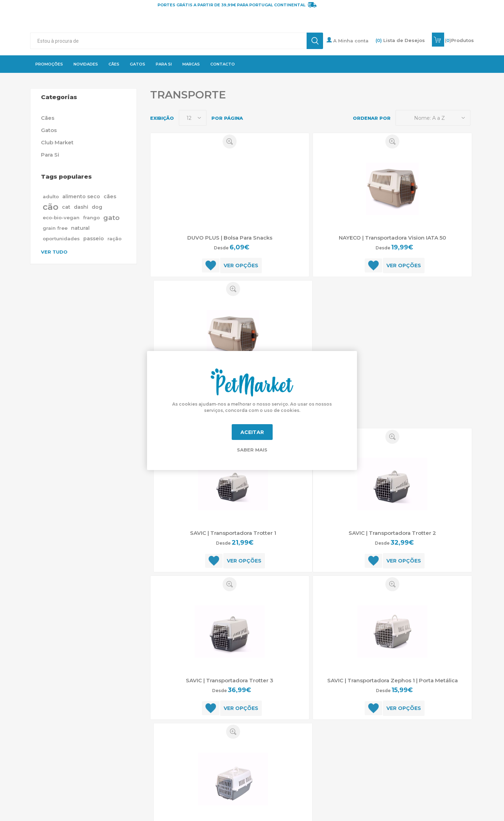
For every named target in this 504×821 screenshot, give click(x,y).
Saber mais (252, 450)
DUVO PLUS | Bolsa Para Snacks (230, 238)
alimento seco (81, 196)
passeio (94, 239)
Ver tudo (54, 252)
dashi (81, 207)
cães (110, 196)
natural (80, 228)
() (459, 40)
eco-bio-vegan (61, 218)
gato (111, 218)
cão (51, 207)
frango (91, 218)
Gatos (49, 130)
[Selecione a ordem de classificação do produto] (433, 118)
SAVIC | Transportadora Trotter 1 (233, 533)
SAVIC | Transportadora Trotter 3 (230, 680)
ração (114, 239)
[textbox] (168, 41)
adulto (51, 196)
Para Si (50, 155)
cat (66, 207)
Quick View (230, 142)
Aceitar (252, 432)
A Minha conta (348, 40)
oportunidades (61, 239)
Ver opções (241, 265)
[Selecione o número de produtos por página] (193, 118)
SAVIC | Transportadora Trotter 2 (392, 533)
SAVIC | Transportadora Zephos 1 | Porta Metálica (393, 680)
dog (97, 207)
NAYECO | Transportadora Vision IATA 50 (393, 238)
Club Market (57, 142)
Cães (48, 118)
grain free (55, 228)
